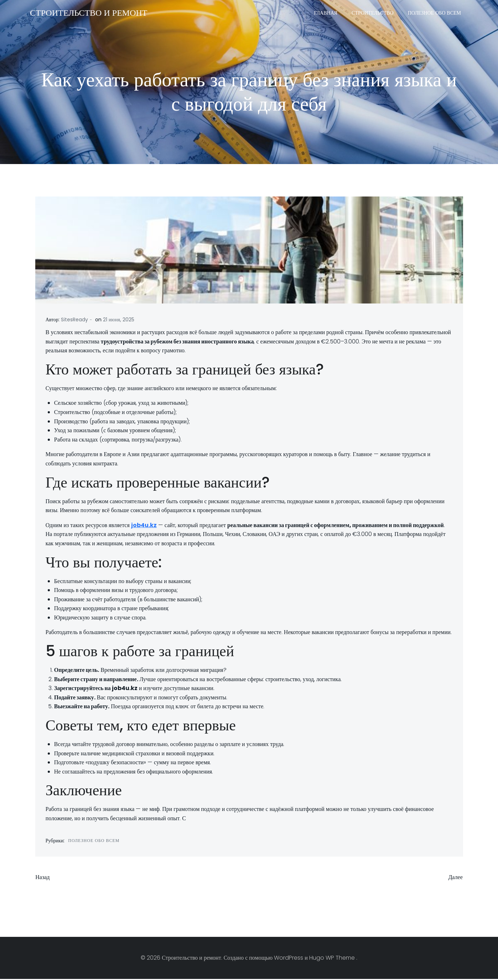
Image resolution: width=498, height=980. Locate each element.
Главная (326, 12)
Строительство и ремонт (88, 12)
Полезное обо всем (435, 12)
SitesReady (74, 320)
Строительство (373, 12)
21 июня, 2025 (119, 320)
